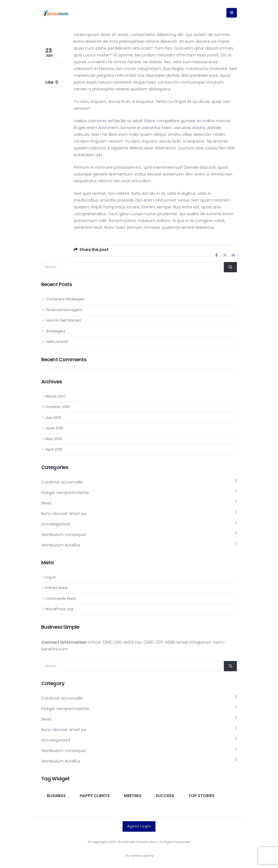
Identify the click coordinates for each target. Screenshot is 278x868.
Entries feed (56, 588)
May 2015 (54, 439)
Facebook (216, 255)
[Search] (230, 267)
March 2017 (55, 396)
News (46, 503)
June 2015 (54, 428)
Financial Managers (64, 310)
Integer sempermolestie (65, 493)
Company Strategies (65, 299)
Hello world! (57, 342)
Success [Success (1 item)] (165, 796)
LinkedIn (233, 255)
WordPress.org (59, 609)
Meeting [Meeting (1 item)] (133, 796)
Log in (51, 577)
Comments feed (61, 598)
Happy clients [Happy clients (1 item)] (95, 796)
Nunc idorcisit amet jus (64, 514)
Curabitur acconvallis (62, 482)
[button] (232, 13)
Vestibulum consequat (64, 535)
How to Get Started (64, 320)
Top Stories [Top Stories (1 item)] (201, 796)
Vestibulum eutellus (61, 545)
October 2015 (58, 407)
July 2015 (53, 418)
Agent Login (139, 826)
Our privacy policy (139, 856)
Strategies (56, 331)
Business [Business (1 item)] (56, 796)
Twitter (225, 255)
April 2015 (54, 449)
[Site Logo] (55, 13)
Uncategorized (56, 524)
